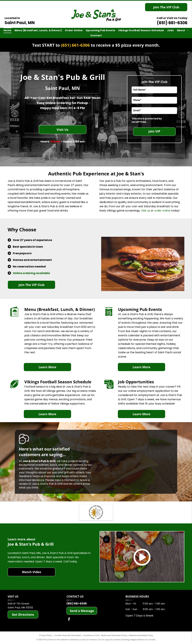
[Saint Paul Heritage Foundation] (96, 513)
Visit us (145, 211)
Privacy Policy (45, 636)
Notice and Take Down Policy (114, 636)
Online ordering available (31, 273)
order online (162, 211)
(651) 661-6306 (172, 23)
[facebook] (69, 620)
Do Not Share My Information (68, 636)
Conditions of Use (91, 636)
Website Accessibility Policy (141, 636)
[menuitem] (8, 30)
